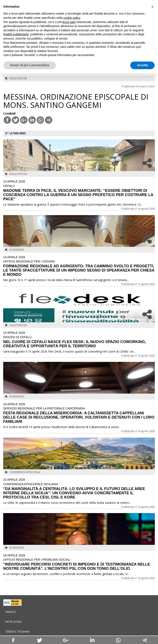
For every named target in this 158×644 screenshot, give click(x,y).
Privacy (11, 612)
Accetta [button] (142, 65)
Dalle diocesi (18, 78)
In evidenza (17, 250)
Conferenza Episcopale (25, 472)
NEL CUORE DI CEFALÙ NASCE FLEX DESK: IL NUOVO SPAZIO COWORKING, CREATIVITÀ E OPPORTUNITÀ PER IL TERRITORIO (79, 340)
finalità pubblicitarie (16, 34)
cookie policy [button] (72, 18)
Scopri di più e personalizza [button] (30, 65)
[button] (152, 7)
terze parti (69, 22)
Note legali (14, 622)
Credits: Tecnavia (18, 632)
